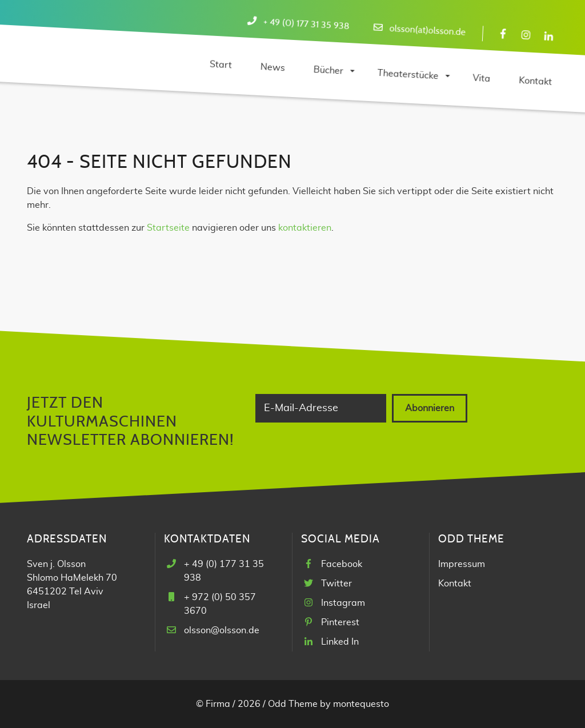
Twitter (336, 584)
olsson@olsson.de (222, 630)
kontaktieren (305, 228)
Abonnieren (430, 408)
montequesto (361, 704)
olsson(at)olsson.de (427, 31)
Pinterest (340, 622)
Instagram (343, 603)
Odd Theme (293, 704)
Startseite (168, 228)
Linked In (340, 642)
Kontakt (455, 584)
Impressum (462, 564)
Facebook (342, 564)
